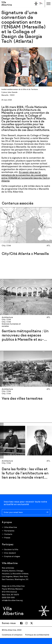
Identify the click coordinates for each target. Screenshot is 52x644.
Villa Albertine (7, 4)
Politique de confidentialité (37, 635)
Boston (12, 571)
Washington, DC (21, 579)
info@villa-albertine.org (12, 600)
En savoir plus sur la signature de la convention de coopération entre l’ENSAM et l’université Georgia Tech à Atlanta (26, 176)
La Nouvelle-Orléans (19, 573)
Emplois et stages (12, 556)
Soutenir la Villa (11, 549)
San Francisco (8, 579)
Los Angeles (7, 576)
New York (24, 576)
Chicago (20, 571)
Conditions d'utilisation (12, 635)
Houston (6, 573)
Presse (7, 538)
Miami (16, 576)
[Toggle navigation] (48, 4)
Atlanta (5, 571)
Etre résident (10, 553)
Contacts (8, 534)
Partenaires (9, 531)
